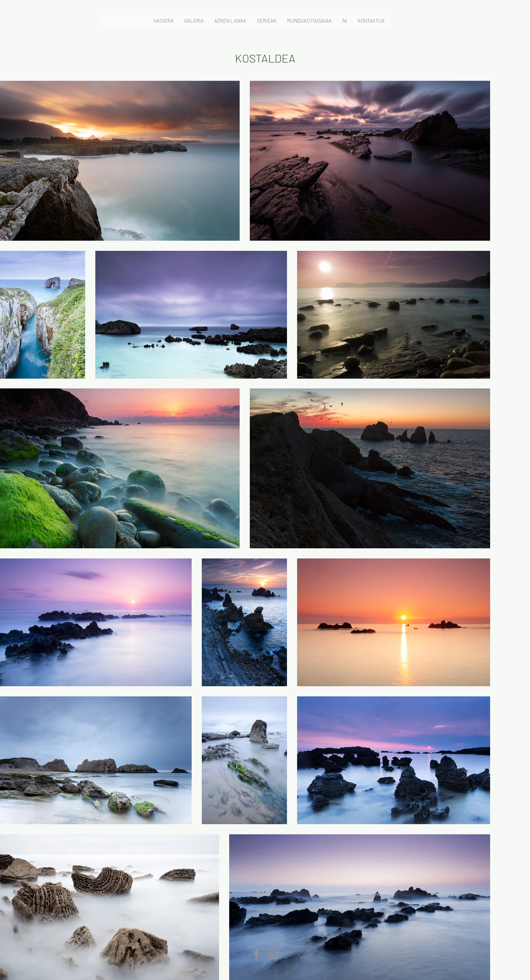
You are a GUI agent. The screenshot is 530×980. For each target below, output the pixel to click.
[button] (194, 21)
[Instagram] (273, 954)
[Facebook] (257, 954)
